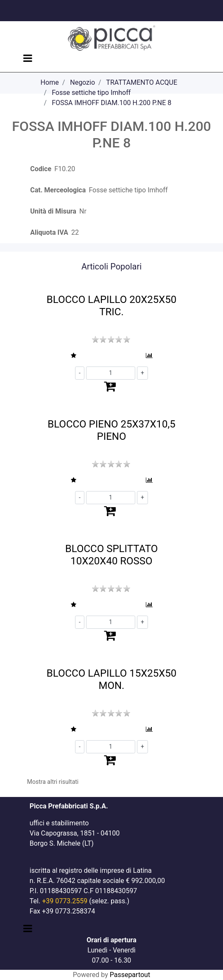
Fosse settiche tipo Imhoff (91, 93)
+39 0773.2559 (65, 901)
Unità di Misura (53, 211)
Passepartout (130, 975)
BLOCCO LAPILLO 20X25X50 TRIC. (111, 306)
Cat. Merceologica (58, 190)
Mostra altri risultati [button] (53, 782)
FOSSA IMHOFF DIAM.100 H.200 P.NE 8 (111, 103)
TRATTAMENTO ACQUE (142, 82)
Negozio (82, 82)
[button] (74, 356)
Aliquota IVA (49, 232)
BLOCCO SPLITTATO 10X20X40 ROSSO (111, 555)
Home (50, 82)
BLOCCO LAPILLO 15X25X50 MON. (111, 679)
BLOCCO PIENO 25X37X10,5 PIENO (111, 430)
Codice (41, 169)
